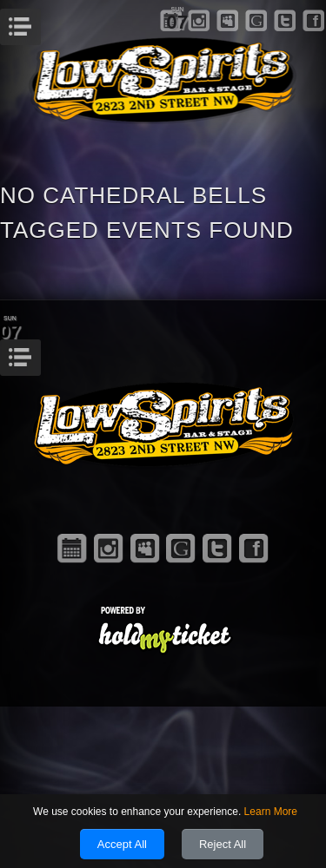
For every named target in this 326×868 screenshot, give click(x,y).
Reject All (223, 844)
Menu (39, 22)
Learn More (271, 812)
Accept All (122, 844)
